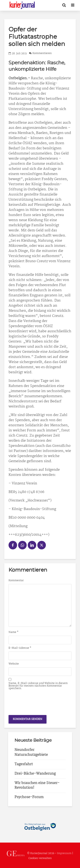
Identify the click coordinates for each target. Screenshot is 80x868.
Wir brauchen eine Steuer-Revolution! (37, 786)
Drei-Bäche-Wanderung (35, 774)
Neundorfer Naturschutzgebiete (31, 752)
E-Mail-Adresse (20, 648)
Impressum (64, 853)
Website (14, 664)
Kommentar (16, 581)
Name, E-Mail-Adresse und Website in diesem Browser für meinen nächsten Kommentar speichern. (38, 686)
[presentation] (41, 701)
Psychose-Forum (29, 797)
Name (14, 632)
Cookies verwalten (40, 858)
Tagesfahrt (24, 764)
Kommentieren (42, 54)
